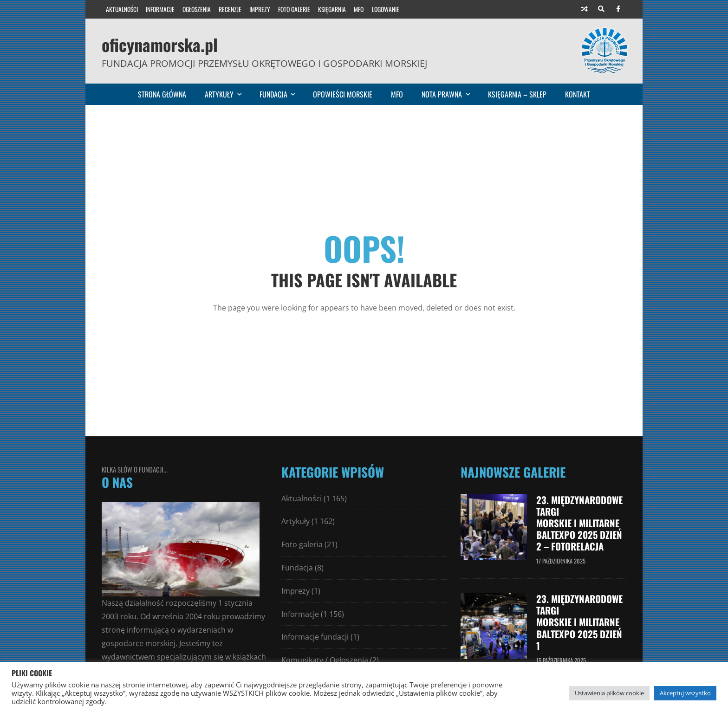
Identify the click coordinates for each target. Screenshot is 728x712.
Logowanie (386, 9)
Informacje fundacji (315, 637)
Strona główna (162, 94)
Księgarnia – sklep (517, 94)
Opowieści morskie (343, 94)
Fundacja (282, 94)
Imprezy (260, 9)
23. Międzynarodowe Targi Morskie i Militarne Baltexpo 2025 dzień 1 (579, 622)
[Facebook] (618, 9)
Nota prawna (450, 94)
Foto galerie (294, 9)
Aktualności (122, 9)
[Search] (601, 9)
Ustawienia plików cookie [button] (609, 693)
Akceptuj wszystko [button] (685, 693)
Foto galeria (302, 544)
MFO (359, 9)
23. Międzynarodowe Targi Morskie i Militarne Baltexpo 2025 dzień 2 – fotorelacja (579, 523)
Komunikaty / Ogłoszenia (325, 660)
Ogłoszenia (197, 9)
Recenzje (230, 9)
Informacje (160, 9)
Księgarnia (332, 9)
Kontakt (578, 94)
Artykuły (227, 94)
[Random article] (585, 9)
